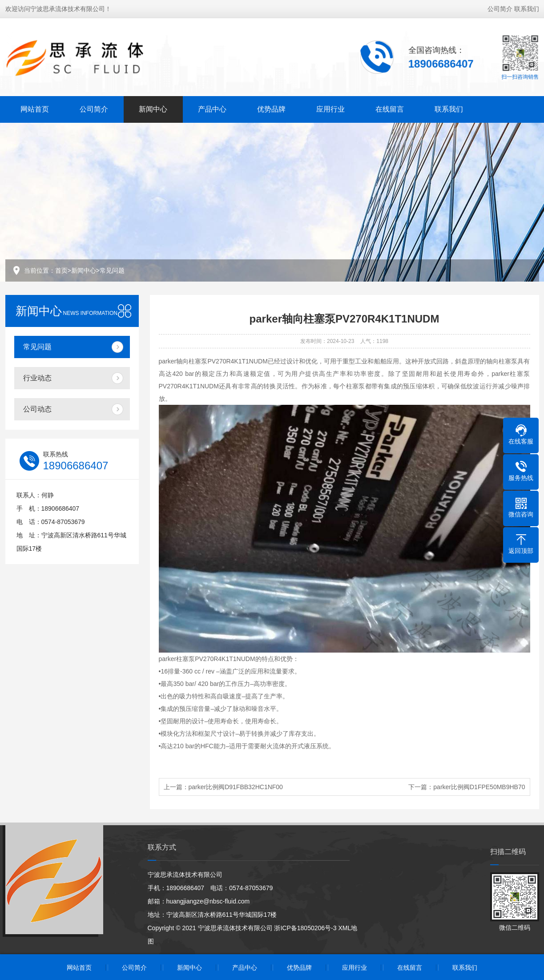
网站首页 (35, 108)
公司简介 (500, 8)
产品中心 (212, 108)
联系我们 (527, 8)
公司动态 (37, 409)
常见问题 (112, 270)
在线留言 (390, 108)
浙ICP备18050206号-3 (305, 928)
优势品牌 (271, 108)
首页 (61, 270)
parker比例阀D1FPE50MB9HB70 (479, 787)
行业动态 (37, 378)
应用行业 (330, 108)
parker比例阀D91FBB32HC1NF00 (236, 787)
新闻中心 (153, 108)
